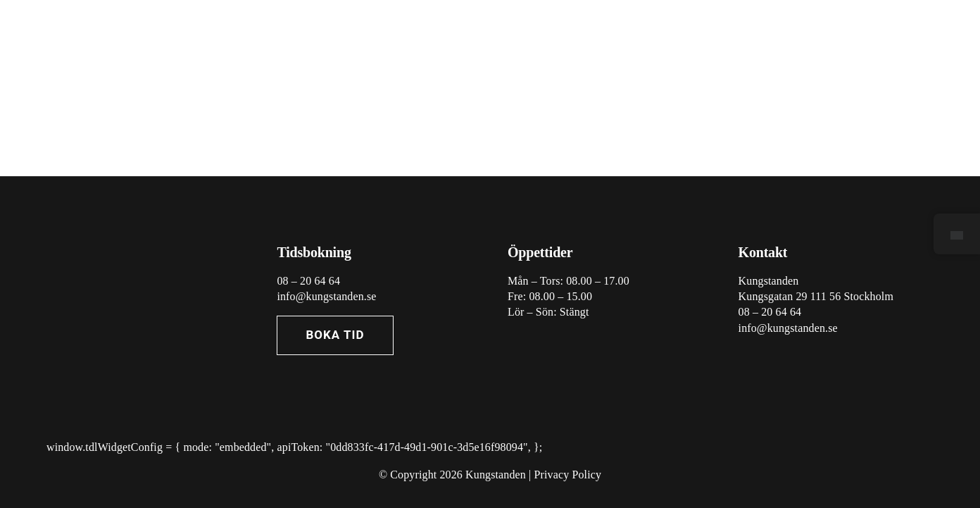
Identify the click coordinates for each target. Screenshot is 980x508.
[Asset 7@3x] (117, 241)
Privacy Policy (568, 475)
